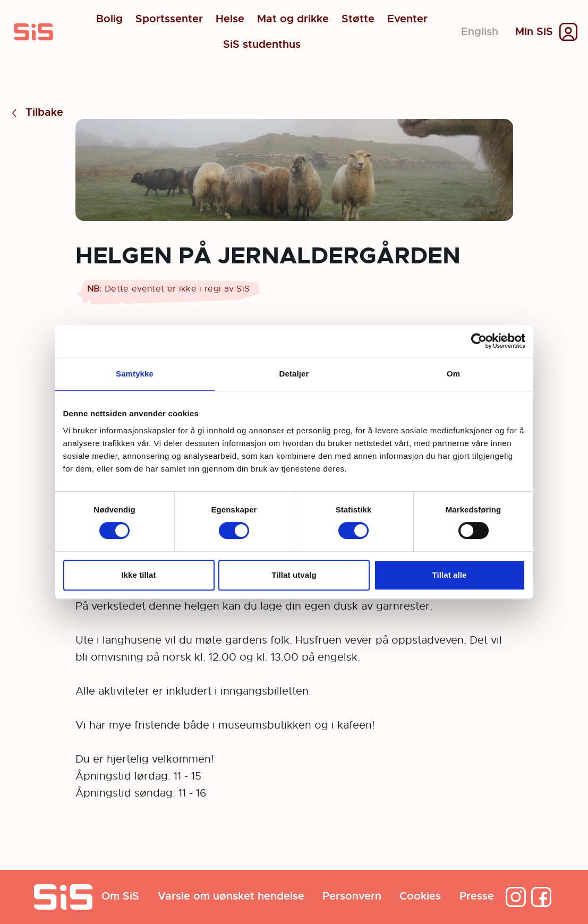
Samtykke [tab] (135, 374)
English (480, 32)
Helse (230, 19)
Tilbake (36, 113)
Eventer (407, 19)
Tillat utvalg (294, 575)
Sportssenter (169, 19)
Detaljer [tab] (294, 374)
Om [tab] (453, 374)
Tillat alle (449, 575)
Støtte (358, 19)
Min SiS (534, 32)
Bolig (109, 19)
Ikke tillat (138, 575)
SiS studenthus (262, 45)
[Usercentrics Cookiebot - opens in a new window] (479, 341)
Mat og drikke (293, 19)
